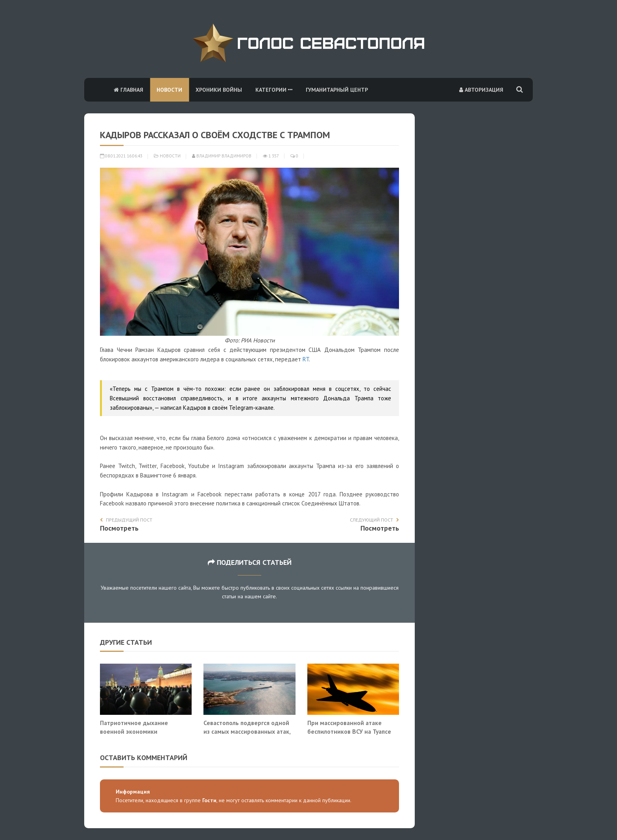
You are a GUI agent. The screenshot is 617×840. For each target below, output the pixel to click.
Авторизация (481, 90)
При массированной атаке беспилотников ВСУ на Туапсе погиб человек (349, 731)
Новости (169, 90)
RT (306, 359)
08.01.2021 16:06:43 (121, 156)
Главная (128, 90)
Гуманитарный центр (337, 90)
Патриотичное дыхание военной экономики (134, 727)
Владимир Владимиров (222, 156)
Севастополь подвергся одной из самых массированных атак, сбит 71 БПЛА (247, 731)
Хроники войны (219, 90)
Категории (274, 90)
